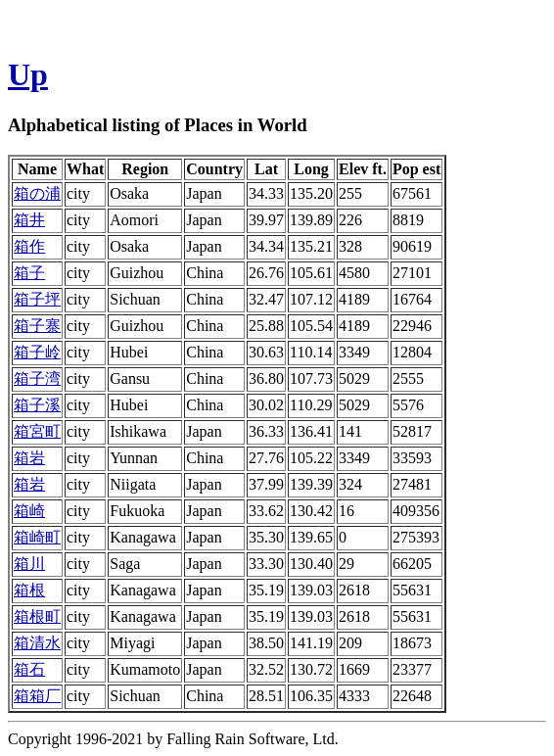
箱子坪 (37, 299)
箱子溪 (37, 405)
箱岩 (29, 458)
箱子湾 (37, 378)
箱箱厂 (37, 696)
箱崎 (29, 511)
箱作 (29, 246)
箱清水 (37, 643)
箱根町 (37, 616)
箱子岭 (37, 352)
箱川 (29, 564)
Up (28, 74)
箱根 (29, 590)
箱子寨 (37, 326)
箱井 (29, 220)
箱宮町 (37, 431)
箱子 (29, 273)
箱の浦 (37, 193)
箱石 (29, 669)
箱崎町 (37, 537)
